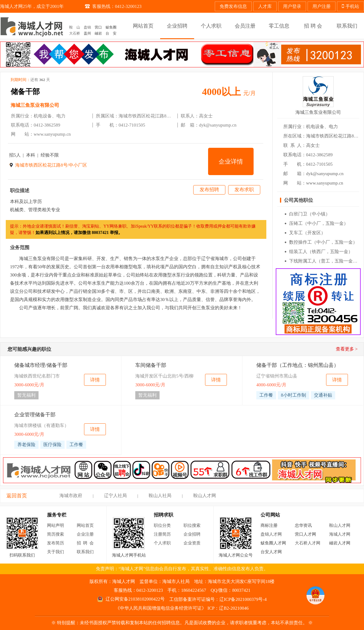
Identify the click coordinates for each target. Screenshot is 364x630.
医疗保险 (52, 445)
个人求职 (162, 543)
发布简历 (56, 543)
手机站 (351, 6)
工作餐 (266, 395)
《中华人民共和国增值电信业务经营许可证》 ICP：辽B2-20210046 (182, 608)
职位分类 (162, 525)
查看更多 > (347, 349)
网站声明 (56, 525)
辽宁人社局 (115, 496)
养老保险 (26, 445)
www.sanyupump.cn (52, 134)
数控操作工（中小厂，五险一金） (323, 242)
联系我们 (85, 552)
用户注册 (322, 6)
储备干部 (25, 92)
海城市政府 (71, 496)
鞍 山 (75, 27)
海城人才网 (340, 534)
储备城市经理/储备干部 (41, 365)
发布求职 (244, 190)
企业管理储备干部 (35, 415)
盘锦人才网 (271, 534)
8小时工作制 (293, 395)
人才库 (265, 6)
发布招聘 (209, 190)
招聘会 (86, 543)
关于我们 (56, 552)
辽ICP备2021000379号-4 (243, 599)
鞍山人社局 (160, 496)
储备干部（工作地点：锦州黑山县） (298, 365)
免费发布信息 (233, 6)
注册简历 (162, 534)
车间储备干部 (151, 365)
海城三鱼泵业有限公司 (35, 105)
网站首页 (85, 525)
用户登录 (292, 6)
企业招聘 (192, 534)
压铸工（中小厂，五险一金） (319, 223)
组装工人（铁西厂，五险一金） (321, 252)
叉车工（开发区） (307, 233)
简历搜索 (56, 534)
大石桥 (75, 33)
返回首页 (17, 496)
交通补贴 (323, 395)
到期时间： (30, 80)
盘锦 (87, 27)
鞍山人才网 (205, 496)
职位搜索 (192, 525)
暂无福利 (26, 395)
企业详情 (231, 161)
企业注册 (85, 534)
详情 (95, 380)
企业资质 (192, 543)
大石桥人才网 (308, 543)
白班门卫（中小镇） (310, 214)
